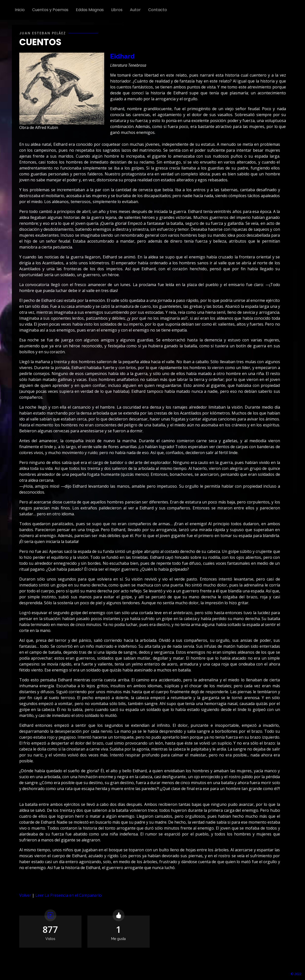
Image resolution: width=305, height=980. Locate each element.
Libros (117, 10)
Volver (25, 895)
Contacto (158, 10)
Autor (135, 10)
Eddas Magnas (90, 10)
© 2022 (296, 974)
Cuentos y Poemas (50, 10)
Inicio (20, 10)
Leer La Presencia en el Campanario (69, 895)
